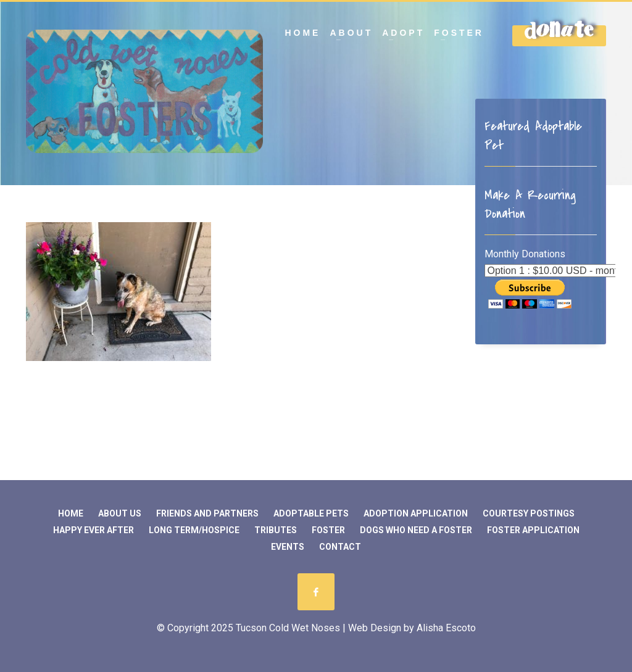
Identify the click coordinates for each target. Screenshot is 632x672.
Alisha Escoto (446, 628)
